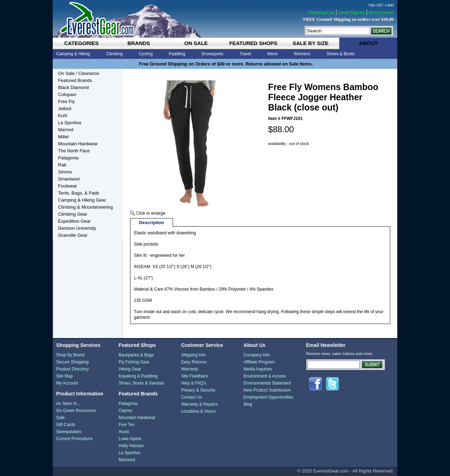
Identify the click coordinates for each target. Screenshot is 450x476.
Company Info (257, 355)
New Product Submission (267, 390)
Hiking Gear (130, 369)
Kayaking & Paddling (138, 376)
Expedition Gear (74, 221)
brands (139, 43)
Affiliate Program (259, 362)
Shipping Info (193, 355)
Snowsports (213, 54)
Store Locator (381, 12)
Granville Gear (73, 235)
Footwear (67, 186)
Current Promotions (75, 439)
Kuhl (63, 116)
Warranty (189, 369)
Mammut (127, 460)
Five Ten (126, 425)
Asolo (124, 432)
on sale (196, 43)
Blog (248, 404)
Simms (65, 172)
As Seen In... (68, 404)
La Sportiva (70, 123)
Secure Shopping (72, 362)
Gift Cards (66, 425)
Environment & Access (265, 376)
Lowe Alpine (130, 439)
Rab (62, 165)
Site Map (65, 376)
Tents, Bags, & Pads (79, 193)
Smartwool (69, 179)
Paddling (177, 54)
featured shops (253, 43)
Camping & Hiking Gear (82, 200)
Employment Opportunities (268, 397)
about (368, 43)
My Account (67, 383)
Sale (60, 418)
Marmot (66, 130)
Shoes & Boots (340, 54)
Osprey (125, 411)
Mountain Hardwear (78, 144)
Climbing (114, 54)
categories (81, 43)
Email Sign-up (351, 12)
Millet (63, 137)
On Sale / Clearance (79, 73)
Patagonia (68, 158)
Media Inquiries (258, 369)
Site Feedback (195, 376)
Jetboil (65, 109)
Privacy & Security (198, 390)
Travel (246, 54)
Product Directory (73, 369)
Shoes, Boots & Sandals (141, 383)
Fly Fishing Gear (134, 362)
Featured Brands (75, 80)
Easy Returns (194, 362)
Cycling (146, 54)
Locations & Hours (198, 411)
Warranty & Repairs (199, 404)
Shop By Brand (70, 355)
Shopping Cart (321, 12)
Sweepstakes (69, 432)
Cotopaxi (67, 94)
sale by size (310, 43)
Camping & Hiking (73, 54)
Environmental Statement (267, 383)
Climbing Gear (73, 214)
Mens (272, 54)
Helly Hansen (131, 446)
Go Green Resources (76, 411)
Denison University (77, 228)
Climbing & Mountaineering (85, 207)
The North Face (74, 151)
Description (152, 223)
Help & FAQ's (194, 383)
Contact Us (191, 397)
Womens (302, 54)
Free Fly (66, 101)
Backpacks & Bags (136, 355)
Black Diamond (73, 87)
